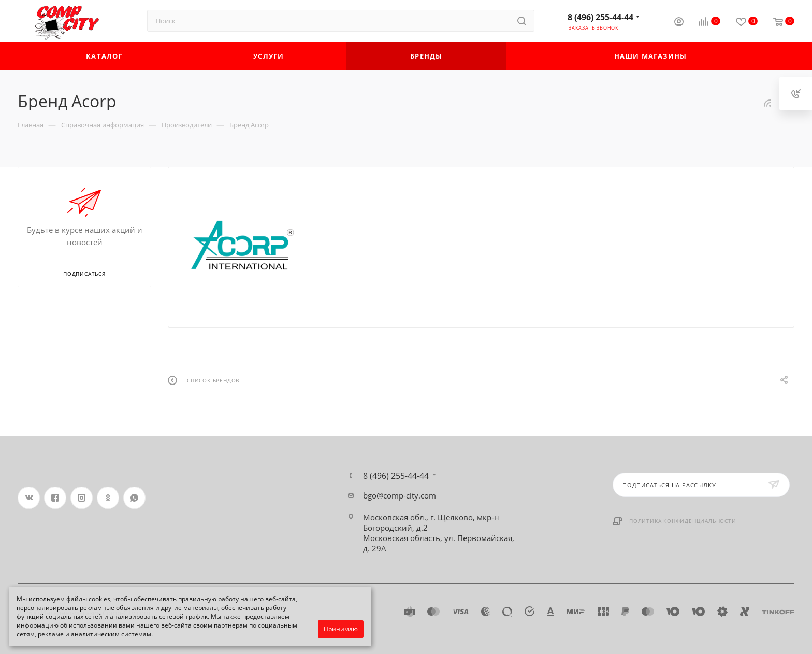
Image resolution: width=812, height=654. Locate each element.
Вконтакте (29, 498)
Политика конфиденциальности (683, 521)
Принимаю (341, 629)
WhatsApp (134, 498)
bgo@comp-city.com (400, 495)
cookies (99, 599)
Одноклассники (108, 498)
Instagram (82, 498)
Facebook (55, 498)
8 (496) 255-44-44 (600, 17)
